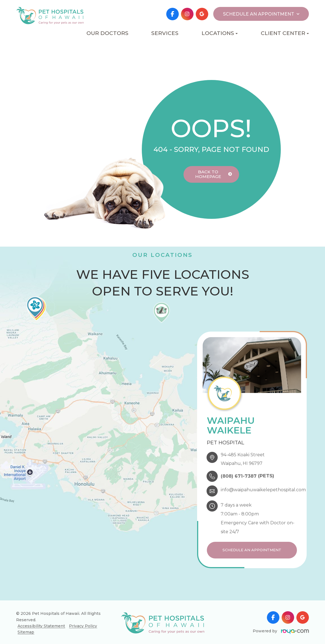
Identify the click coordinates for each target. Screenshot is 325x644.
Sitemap (26, 631)
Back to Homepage (208, 174)
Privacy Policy (83, 625)
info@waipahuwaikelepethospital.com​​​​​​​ (263, 490)
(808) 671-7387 (239, 476)
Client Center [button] (285, 33)
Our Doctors (107, 33)
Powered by (281, 630)
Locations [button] (220, 33)
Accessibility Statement (41, 625)
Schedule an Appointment (252, 549)
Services (165, 33)
